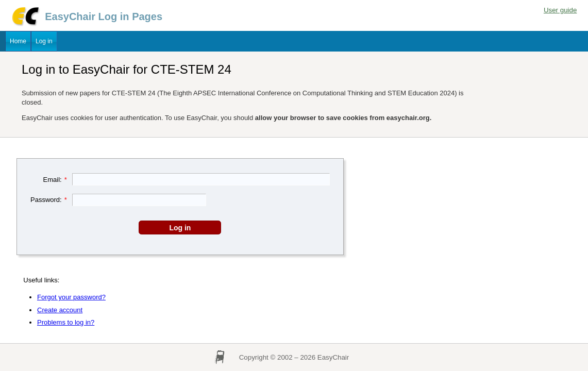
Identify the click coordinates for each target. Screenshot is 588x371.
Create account (60, 310)
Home (18, 41)
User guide (560, 10)
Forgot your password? (71, 297)
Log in (44, 41)
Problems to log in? (66, 322)
